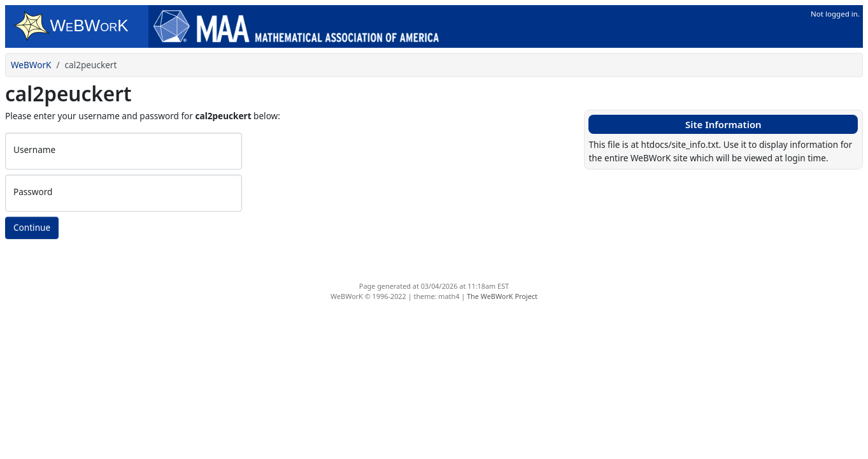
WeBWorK (31, 65)
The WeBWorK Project (502, 296)
